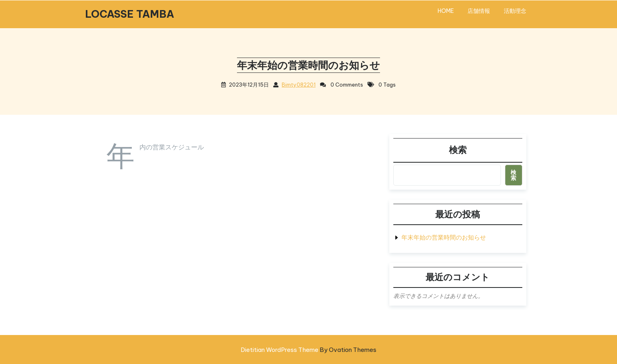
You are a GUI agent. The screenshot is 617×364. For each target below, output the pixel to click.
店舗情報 (479, 11)
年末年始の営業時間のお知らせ (444, 237)
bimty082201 (299, 85)
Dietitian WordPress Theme (308, 350)
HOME (446, 11)
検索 (458, 150)
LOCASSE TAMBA (130, 14)
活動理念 (515, 11)
